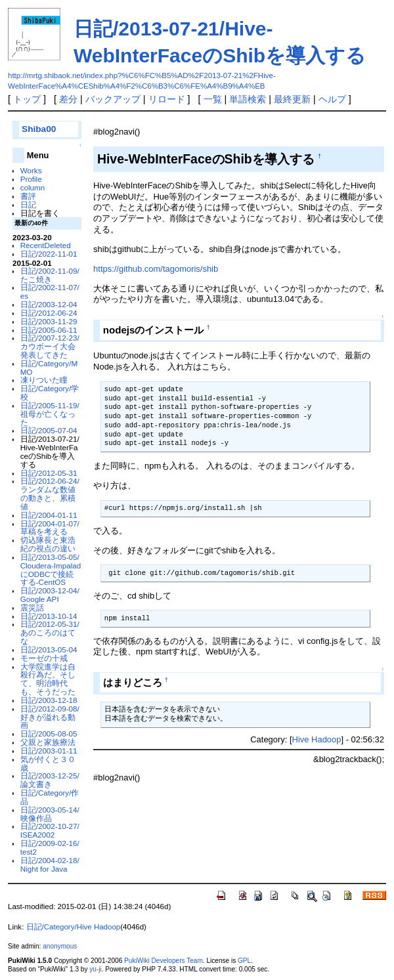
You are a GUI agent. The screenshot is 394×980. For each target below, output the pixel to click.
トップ (27, 99)
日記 (28, 204)
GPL (244, 961)
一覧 (213, 99)
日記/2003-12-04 (49, 304)
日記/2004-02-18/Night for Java (50, 864)
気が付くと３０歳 (48, 763)
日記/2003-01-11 (49, 751)
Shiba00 (39, 129)
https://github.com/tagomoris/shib (156, 269)
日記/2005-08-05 (49, 734)
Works (31, 170)
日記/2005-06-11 (49, 330)
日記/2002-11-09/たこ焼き (50, 275)
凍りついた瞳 (44, 380)
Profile (31, 179)
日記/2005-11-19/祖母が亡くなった (50, 414)
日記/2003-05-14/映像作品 (50, 814)
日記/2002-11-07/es (50, 291)
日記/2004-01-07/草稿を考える (50, 528)
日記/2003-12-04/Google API (50, 595)
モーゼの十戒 (44, 658)
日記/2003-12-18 (49, 700)
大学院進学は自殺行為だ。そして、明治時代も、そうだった (48, 679)
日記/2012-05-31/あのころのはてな (50, 632)
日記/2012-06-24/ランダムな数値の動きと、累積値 (50, 493)
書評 (28, 196)
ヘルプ (332, 99)
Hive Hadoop (317, 739)
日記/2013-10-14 (49, 616)
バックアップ (113, 99)
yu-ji (95, 969)
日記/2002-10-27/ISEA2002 (50, 830)
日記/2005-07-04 (49, 430)
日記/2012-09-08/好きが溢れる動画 (50, 717)
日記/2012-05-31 (49, 473)
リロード (167, 99)
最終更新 (292, 99)
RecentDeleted (46, 245)
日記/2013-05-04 (49, 650)
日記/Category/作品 (50, 797)
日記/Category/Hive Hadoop (74, 927)
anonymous (60, 946)
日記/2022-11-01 (49, 254)
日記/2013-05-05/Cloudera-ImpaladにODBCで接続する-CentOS (51, 569)
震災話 (32, 607)
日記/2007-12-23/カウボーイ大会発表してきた (50, 346)
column (33, 187)
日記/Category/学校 (50, 393)
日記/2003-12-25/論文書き (50, 780)
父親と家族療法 (48, 742)
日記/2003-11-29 (49, 321)
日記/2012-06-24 (49, 313)
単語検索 (248, 99)
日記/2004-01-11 (49, 515)
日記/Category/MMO (49, 368)
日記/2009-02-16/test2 (50, 847)
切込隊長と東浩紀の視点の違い (48, 544)
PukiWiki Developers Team (164, 961)
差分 (68, 99)
